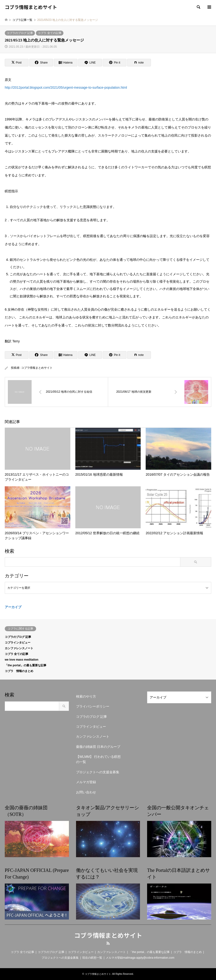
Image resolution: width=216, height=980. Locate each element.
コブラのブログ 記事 (20, 33)
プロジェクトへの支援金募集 (98, 772)
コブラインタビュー (18, 643)
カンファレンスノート (19, 648)
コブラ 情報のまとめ (19, 671)
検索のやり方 (86, 696)
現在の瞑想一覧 (92, 958)
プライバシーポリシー (93, 706)
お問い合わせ (86, 792)
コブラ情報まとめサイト (37, 368)
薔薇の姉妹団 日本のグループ (98, 747)
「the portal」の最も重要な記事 (26, 665)
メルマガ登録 (86, 782)
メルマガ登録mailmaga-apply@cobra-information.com (140, 958)
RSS (108, 943)
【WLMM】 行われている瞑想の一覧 (98, 759)
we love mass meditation (22, 660)
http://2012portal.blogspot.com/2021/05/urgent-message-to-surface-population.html (66, 87)
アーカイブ (13, 607)
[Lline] (90, 63)
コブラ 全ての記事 (50, 33)
